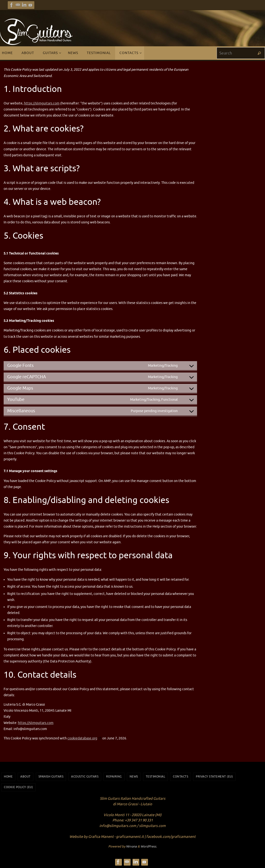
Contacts (180, 777)
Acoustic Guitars (85, 777)
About (26, 777)
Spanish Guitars (51, 777)
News (134, 777)
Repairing (114, 777)
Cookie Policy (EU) (18, 787)
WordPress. (149, 846)
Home (8, 777)
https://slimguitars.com (42, 103)
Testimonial (156, 777)
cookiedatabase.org (82, 738)
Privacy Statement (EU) (214, 777)
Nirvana (131, 846)
